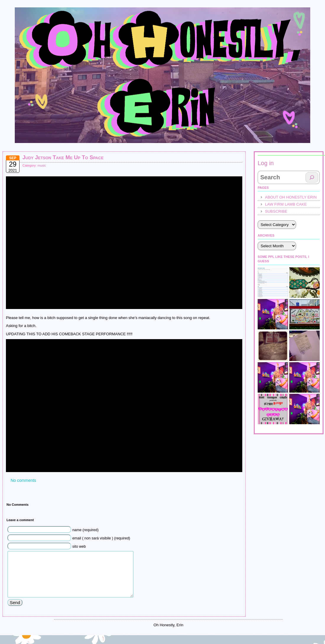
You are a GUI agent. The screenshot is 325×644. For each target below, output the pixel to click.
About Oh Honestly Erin (291, 197)
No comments (23, 480)
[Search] (312, 177)
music (42, 165)
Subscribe (276, 211)
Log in (266, 163)
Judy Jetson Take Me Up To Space (63, 157)
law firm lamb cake (286, 204)
